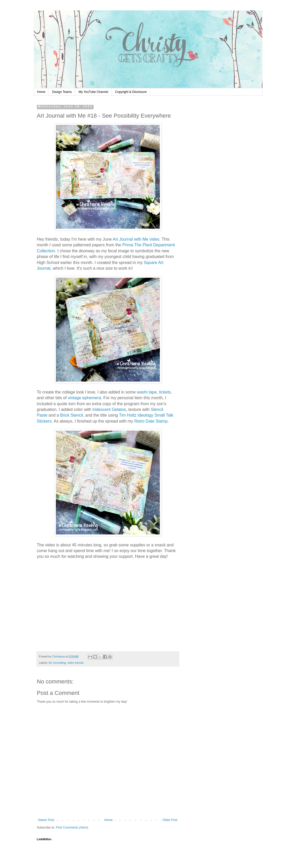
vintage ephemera (84, 398)
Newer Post (46, 820)
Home (41, 92)
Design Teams (62, 92)
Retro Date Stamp (151, 421)
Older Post (170, 820)
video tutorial (75, 663)
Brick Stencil (71, 415)
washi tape (147, 392)
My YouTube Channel (93, 92)
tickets (165, 392)
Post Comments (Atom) (72, 828)
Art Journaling (57, 663)
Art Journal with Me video (136, 239)
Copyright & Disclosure (131, 92)
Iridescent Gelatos (109, 409)
